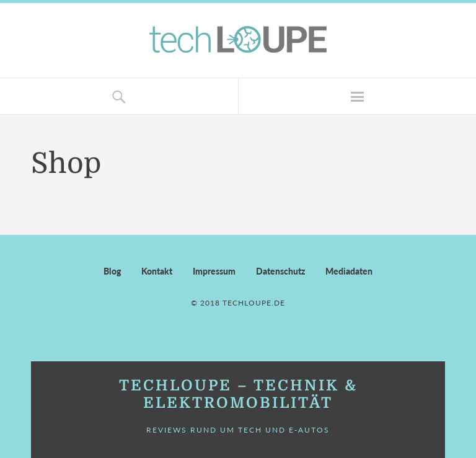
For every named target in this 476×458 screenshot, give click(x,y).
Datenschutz (280, 271)
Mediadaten (349, 271)
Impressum (214, 271)
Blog (112, 271)
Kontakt (157, 271)
